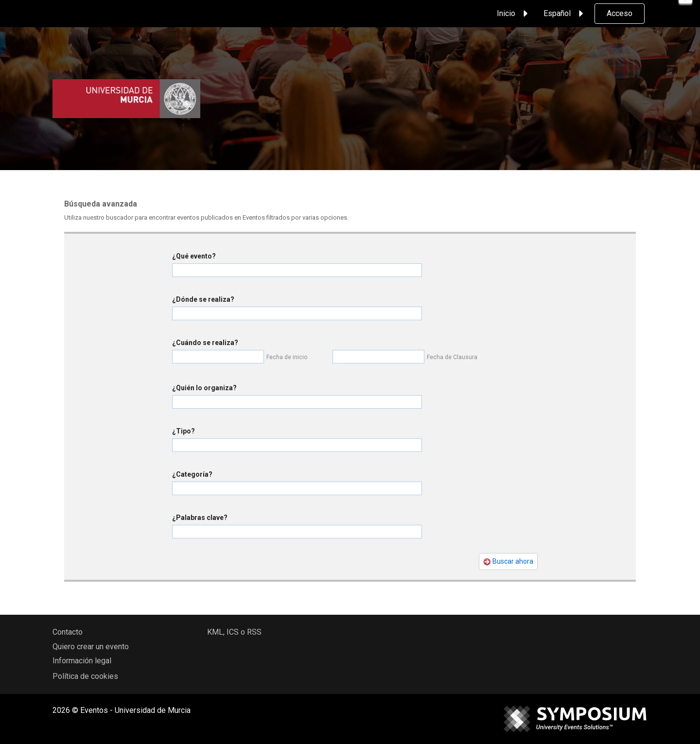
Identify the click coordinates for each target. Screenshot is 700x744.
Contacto (68, 632)
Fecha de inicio (287, 357)
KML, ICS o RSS (234, 632)
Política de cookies (85, 676)
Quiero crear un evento (91, 647)
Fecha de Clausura (452, 357)
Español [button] (565, 14)
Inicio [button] (514, 14)
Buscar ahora (508, 562)
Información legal (82, 661)
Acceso (620, 13)
